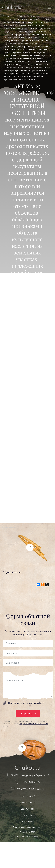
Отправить (26, 714)
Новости (35, 16)
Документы (28, 809)
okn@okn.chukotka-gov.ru (30, 789)
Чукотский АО (27, 796)
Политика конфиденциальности (28, 827)
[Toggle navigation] (49, 7)
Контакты (27, 821)
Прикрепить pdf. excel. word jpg (26, 703)
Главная (7, 16)
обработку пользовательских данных (25, 725)
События (21, 16)
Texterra (34, 837)
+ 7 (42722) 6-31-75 (30, 782)
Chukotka (12, 7)
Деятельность (27, 802)
